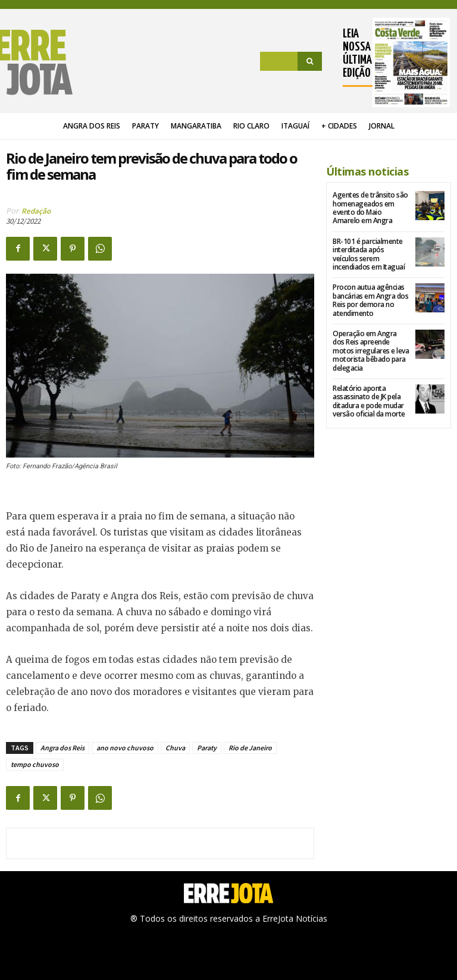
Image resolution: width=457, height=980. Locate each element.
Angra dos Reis (62, 748)
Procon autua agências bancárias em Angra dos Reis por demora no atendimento (370, 300)
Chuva (175, 748)
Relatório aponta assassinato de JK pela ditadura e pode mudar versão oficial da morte (369, 401)
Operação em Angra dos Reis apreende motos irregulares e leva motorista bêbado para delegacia (371, 351)
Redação (36, 211)
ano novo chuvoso (125, 748)
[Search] (310, 61)
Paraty (207, 748)
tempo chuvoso (35, 764)
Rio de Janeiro (250, 748)
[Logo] (39, 62)
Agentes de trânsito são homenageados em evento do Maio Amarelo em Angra (370, 208)
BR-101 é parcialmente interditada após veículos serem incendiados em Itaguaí (369, 254)
